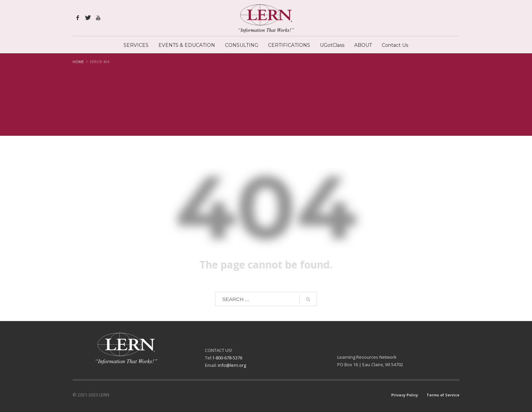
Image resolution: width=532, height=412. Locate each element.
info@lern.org (232, 365)
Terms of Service (443, 395)
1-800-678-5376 (227, 358)
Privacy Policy (405, 395)
